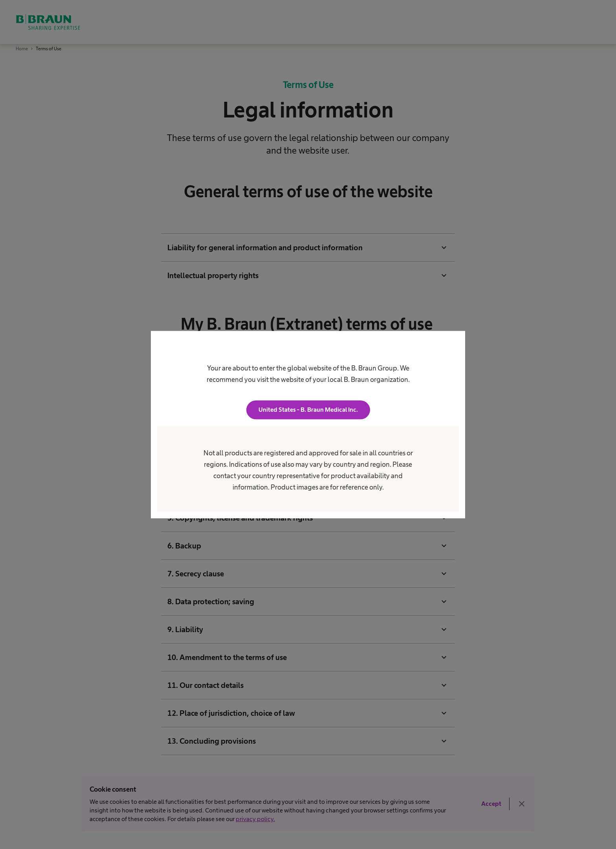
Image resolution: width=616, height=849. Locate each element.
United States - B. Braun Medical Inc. (308, 410)
